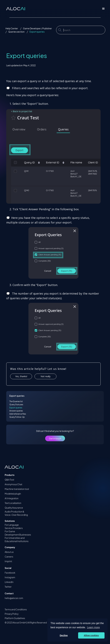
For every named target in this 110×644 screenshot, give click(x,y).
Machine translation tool (17, 489)
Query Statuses (16, 405)
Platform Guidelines (15, 618)
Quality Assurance (14, 508)
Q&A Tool (9, 480)
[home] (15, 9)
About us (9, 552)
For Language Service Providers (14, 526)
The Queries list (16, 401)
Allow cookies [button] (91, 635)
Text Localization (13, 503)
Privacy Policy (12, 614)
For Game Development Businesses (18, 533)
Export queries (37, 32)
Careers (9, 557)
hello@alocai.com (14, 598)
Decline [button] (64, 635)
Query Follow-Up (17, 417)
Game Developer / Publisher (37, 28)
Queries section (16, 32)
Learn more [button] (93, 627)
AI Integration (12, 498)
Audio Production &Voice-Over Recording (16, 513)
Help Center (12, 28)
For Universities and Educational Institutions (17, 539)
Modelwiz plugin (13, 494)
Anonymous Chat (13, 484)
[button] (103, 9)
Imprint (8, 561)
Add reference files (18, 414)
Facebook (10, 573)
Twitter (8, 587)
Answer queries (16, 411)
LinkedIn (9, 582)
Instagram (10, 577)
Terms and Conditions (16, 609)
